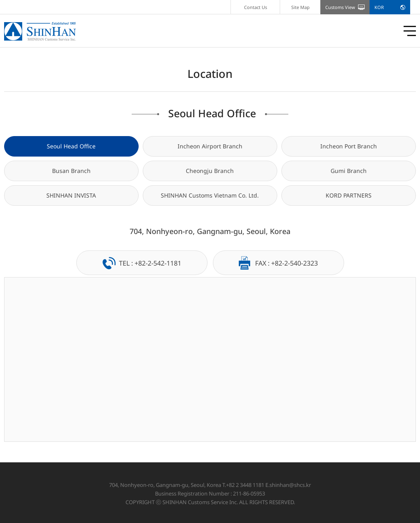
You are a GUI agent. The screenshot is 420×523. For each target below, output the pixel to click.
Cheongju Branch (210, 171)
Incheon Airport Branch (210, 146)
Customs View (340, 7)
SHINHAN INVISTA (71, 195)
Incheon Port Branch (349, 146)
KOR (379, 7)
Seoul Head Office (71, 146)
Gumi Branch (349, 171)
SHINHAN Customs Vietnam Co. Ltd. (210, 195)
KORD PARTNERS (349, 195)
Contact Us (256, 7)
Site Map (300, 7)
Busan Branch (71, 171)
